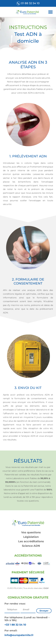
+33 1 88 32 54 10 (15, 625)
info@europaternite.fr (19, 635)
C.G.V (46, 588)
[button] (50, 12)
